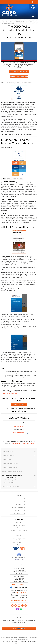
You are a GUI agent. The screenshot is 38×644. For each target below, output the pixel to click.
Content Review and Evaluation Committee (22, 443)
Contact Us (19, 536)
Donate (33, 7)
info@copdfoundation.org (19, 601)
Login (35, 2)
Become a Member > (19, 426)
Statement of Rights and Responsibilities (19, 639)
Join (31, 2)
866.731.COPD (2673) (22, 592)
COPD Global (18, 505)
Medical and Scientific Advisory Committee (19, 539)
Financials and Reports (18, 508)
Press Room (18, 502)
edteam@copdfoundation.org (10, 393)
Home (3, 22)
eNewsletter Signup (19, 628)
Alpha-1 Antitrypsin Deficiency (19, 542)
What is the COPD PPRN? (19, 525)
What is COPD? (19, 523)
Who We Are (18, 499)
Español (19, 545)
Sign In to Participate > (19, 433)
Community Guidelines (31, 637)
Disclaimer (16, 637)
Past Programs (18, 513)
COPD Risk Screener (19, 533)
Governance (18, 510)
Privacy (22, 637)
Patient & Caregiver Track (19, 404)
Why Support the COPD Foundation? (19, 530)
